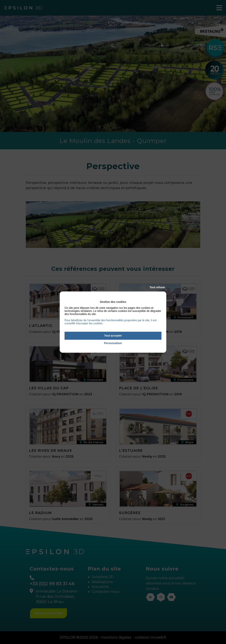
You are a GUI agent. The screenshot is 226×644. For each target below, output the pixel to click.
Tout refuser (157, 287)
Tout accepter (113, 336)
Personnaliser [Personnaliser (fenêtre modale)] (113, 343)
